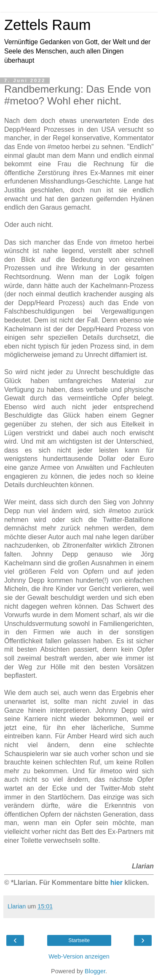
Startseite (79, 940)
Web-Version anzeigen (79, 956)
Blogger (95, 971)
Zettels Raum (47, 25)
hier (116, 883)
